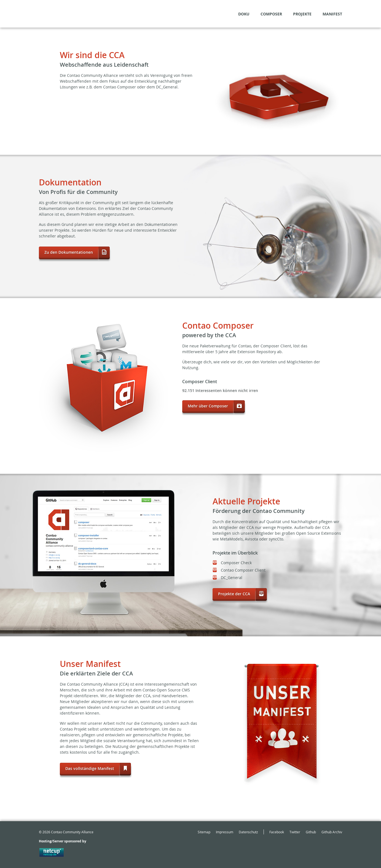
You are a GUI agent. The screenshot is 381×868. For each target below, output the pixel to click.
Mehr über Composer (208, 406)
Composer (271, 14)
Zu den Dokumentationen (69, 252)
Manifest (332, 14)
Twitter (295, 832)
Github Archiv (332, 832)
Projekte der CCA (234, 594)
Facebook (277, 832)
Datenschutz (248, 832)
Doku (244, 14)
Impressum (225, 832)
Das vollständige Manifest (90, 768)
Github (311, 832)
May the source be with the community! (65, 14)
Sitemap (204, 832)
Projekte (302, 14)
